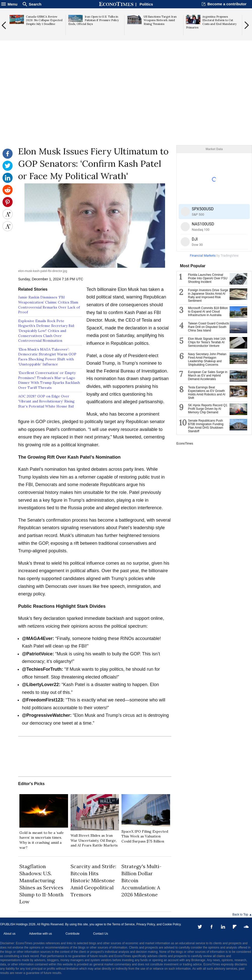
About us (9, 934)
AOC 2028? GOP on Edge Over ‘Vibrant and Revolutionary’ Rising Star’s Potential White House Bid (46, 401)
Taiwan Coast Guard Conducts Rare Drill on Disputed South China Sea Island (209, 327)
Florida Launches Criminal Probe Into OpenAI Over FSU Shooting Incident (208, 278)
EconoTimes (185, 444)
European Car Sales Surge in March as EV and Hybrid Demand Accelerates (208, 376)
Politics (146, 4)
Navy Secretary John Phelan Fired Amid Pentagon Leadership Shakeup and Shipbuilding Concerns (207, 359)
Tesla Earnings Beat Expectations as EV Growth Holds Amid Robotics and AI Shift (207, 393)
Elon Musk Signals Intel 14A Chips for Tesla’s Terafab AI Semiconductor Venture (207, 342)
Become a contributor (227, 4)
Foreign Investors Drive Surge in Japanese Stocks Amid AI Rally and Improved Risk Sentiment (208, 295)
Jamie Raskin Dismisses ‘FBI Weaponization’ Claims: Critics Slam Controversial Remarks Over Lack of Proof (49, 305)
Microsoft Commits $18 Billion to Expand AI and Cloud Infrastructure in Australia (208, 312)
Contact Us (100, 934)
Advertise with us (40, 934)
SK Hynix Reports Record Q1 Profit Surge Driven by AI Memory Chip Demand (208, 409)
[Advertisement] (126, 106)
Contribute (72, 934)
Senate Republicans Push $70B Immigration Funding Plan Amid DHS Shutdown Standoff (206, 426)
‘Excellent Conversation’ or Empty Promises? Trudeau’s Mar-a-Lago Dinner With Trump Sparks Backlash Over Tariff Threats (49, 380)
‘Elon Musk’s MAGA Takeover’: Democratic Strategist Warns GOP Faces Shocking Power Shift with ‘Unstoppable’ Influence (47, 357)
